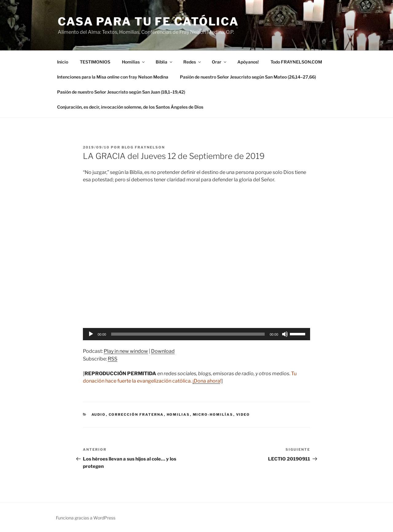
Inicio (63, 62)
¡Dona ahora (206, 381)
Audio (99, 414)
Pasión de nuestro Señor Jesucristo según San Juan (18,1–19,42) (121, 92)
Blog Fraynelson (143, 147)
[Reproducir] (91, 334)
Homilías (134, 62)
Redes (193, 62)
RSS (113, 359)
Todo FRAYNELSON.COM (296, 62)
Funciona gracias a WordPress (86, 518)
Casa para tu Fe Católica (148, 21)
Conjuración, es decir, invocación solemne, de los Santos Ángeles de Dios (130, 107)
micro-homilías (213, 414)
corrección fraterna (136, 414)
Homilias (178, 414)
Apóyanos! (248, 62)
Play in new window (126, 351)
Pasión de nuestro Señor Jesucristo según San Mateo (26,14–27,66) (248, 77)
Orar (220, 62)
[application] (196, 334)
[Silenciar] (285, 334)
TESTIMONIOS (95, 62)
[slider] (188, 334)
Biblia (164, 62)
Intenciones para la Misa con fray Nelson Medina (113, 77)
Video (243, 414)
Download (163, 351)
